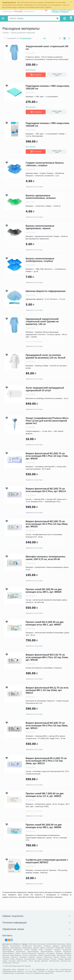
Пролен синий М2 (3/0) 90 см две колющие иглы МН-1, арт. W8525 (44, 591)
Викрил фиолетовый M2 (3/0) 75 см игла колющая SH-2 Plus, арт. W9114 (46, 490)
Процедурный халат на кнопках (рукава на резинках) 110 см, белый (45, 356)
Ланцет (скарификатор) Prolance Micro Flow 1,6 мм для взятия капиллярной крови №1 (47, 421)
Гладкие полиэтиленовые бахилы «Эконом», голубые (45, 164)
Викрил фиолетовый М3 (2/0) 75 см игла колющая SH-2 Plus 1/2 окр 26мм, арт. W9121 (47, 726)
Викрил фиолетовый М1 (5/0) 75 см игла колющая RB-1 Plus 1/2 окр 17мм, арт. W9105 (47, 456)
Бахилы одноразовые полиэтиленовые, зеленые (41, 197)
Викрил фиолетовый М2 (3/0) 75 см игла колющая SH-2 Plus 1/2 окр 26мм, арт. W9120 (47, 524)
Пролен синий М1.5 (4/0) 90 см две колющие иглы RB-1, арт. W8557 (45, 623)
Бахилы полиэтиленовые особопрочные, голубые (40, 260)
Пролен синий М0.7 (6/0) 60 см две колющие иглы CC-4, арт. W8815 (45, 795)
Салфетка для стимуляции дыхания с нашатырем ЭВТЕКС (47, 861)
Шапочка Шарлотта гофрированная (46, 291)
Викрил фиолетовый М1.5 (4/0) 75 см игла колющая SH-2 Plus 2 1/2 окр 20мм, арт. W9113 (46, 761)
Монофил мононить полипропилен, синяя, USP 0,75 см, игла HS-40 (46, 558)
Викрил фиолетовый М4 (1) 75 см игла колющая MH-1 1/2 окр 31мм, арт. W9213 (47, 690)
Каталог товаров (3, 18)
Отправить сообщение (60, 12)
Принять (48, 7)
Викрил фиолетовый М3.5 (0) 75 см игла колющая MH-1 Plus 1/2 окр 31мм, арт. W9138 (47, 657)
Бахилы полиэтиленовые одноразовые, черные (40, 227)
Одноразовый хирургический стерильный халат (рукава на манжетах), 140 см (42, 322)
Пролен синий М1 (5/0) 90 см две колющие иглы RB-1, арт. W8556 (44, 826)
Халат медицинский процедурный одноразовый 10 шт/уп (45, 389)
